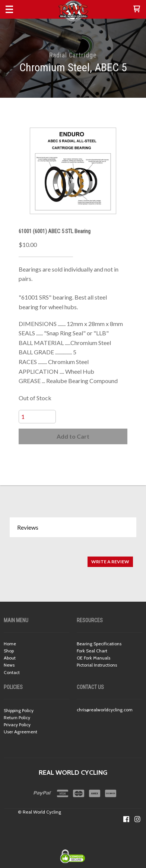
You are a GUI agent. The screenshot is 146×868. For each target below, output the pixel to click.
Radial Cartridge (73, 55)
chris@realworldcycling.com (105, 710)
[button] (137, 9)
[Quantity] (37, 417)
